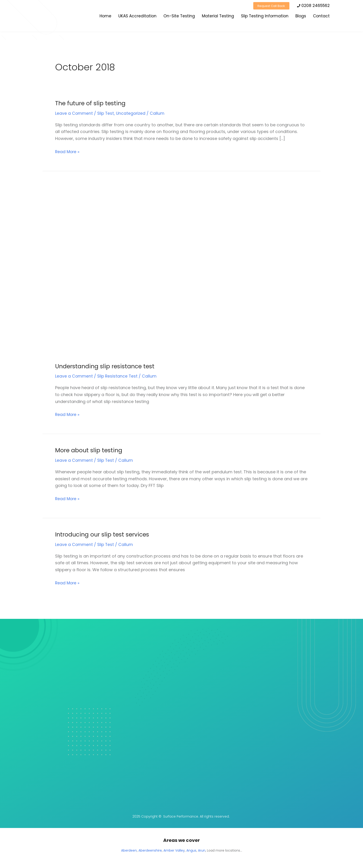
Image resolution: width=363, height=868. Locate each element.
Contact (321, 17)
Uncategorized (132, 113)
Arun (202, 850)
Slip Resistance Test (118, 376)
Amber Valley (174, 850)
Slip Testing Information (265, 17)
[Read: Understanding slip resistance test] (125, 270)
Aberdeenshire (150, 850)
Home (105, 17)
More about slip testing (90, 450)
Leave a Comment (74, 113)
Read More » (68, 151)
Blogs (301, 17)
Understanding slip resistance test (107, 366)
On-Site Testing (179, 17)
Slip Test (106, 113)
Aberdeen (129, 850)
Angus (191, 850)
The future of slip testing (92, 103)
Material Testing (218, 17)
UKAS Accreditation (137, 17)
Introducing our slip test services (104, 534)
